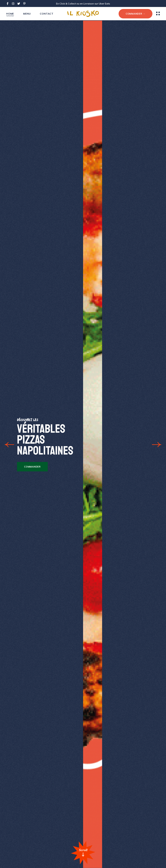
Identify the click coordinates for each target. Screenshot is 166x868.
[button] (9, 445)
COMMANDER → (136, 14)
